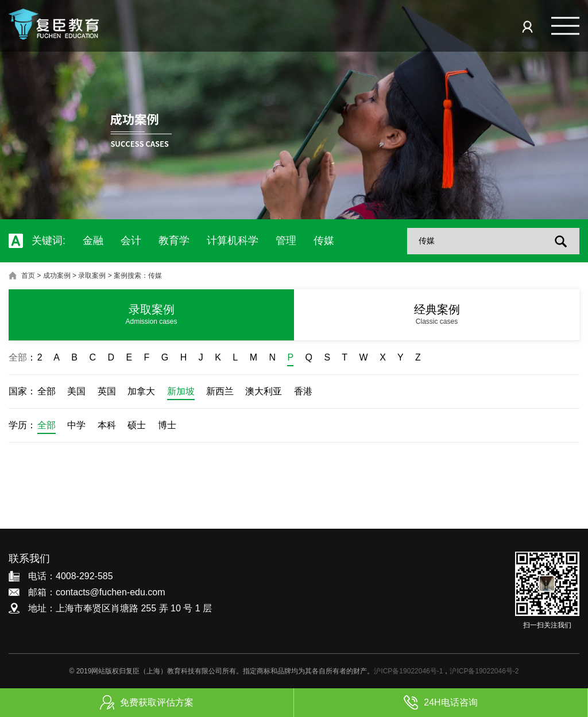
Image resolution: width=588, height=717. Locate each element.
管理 (286, 241)
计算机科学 (233, 241)
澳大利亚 (264, 391)
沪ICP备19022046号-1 (408, 671)
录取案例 (92, 276)
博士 (167, 425)
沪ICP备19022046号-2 (484, 671)
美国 (76, 391)
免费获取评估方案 (147, 702)
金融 (93, 241)
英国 (107, 391)
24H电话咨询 (440, 702)
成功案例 (57, 276)
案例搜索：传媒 (138, 276)
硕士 (137, 425)
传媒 (324, 241)
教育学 (174, 241)
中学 (76, 425)
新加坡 (181, 391)
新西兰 (220, 391)
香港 (303, 391)
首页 (28, 276)
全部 (18, 357)
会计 (131, 241)
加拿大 (141, 391)
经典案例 (437, 314)
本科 (107, 425)
